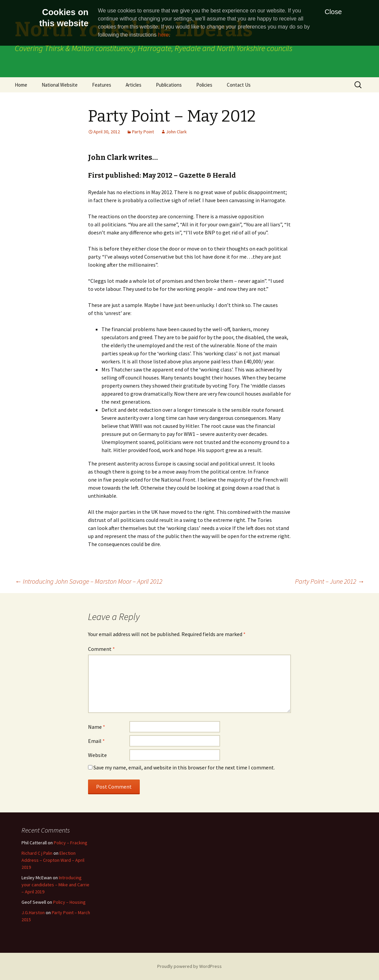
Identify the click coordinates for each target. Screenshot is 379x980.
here (163, 35)
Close (333, 12)
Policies (204, 85)
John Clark (176, 132)
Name (97, 727)
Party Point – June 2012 (330, 581)
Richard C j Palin (37, 853)
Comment (101, 649)
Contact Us (239, 85)
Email (96, 741)
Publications (169, 85)
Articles (134, 85)
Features (102, 85)
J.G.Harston (33, 912)
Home (21, 85)
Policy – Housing (69, 902)
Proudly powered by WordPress (189, 966)
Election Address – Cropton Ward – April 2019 (53, 860)
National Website (60, 85)
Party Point (143, 132)
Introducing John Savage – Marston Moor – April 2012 (89, 581)
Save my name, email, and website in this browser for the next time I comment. (184, 767)
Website (97, 755)
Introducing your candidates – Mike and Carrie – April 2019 (55, 885)
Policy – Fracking (71, 843)
